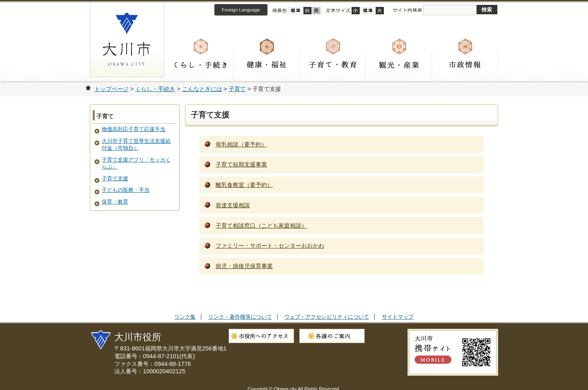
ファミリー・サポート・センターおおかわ (270, 246)
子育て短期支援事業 (241, 164)
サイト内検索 (407, 10)
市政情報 (465, 65)
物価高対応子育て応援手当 (134, 129)
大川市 (127, 39)
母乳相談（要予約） (241, 144)
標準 (368, 11)
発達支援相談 (233, 205)
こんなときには (202, 89)
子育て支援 (115, 178)
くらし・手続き (200, 65)
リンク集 (185, 317)
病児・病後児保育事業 (244, 266)
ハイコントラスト (307, 11)
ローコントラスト (316, 11)
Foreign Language (241, 10)
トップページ (111, 89)
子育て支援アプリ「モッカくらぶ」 (136, 163)
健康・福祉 (267, 65)
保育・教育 (115, 202)
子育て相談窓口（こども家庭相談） (261, 226)
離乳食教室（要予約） (244, 185)
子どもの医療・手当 (126, 190)
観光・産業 (399, 65)
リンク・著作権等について (240, 317)
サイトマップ (398, 317)
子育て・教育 (333, 65)
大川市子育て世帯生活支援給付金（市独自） (136, 144)
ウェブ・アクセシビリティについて (327, 317)
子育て (237, 89)
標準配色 (295, 11)
